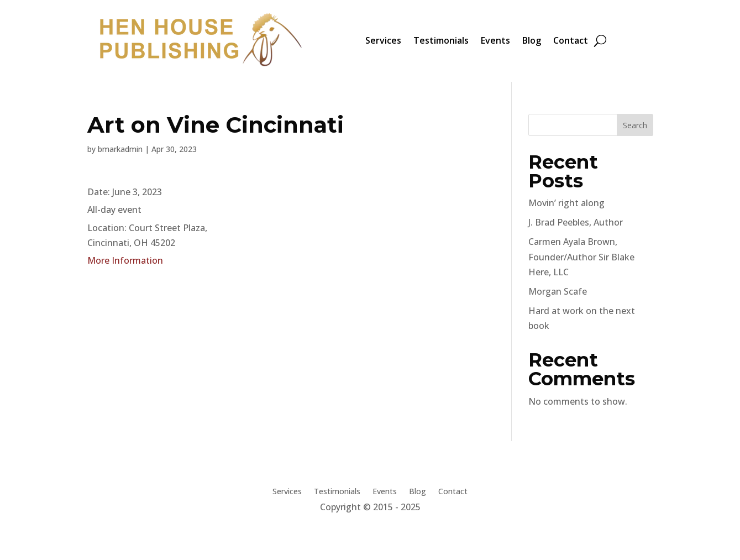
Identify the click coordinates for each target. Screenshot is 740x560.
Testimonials (441, 40)
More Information (125, 260)
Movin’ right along (566, 203)
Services (383, 40)
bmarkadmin (120, 149)
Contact (571, 40)
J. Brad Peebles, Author (576, 222)
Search (635, 125)
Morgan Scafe (558, 291)
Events (495, 40)
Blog (532, 40)
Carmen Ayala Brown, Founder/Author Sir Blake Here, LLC (581, 257)
